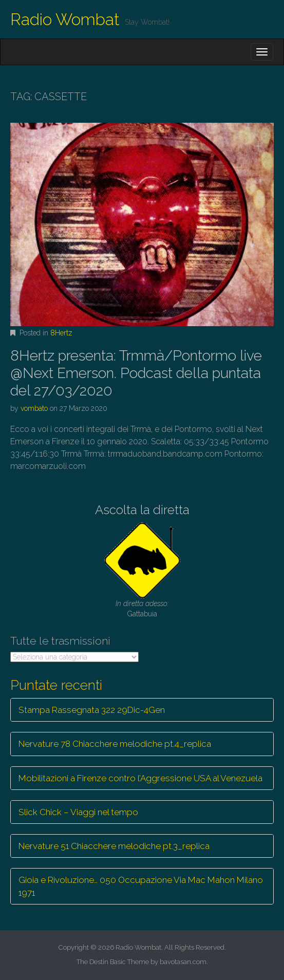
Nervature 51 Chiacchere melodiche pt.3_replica (114, 846)
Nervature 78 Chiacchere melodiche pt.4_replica (115, 744)
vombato (34, 408)
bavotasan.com (183, 962)
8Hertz (61, 333)
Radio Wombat (65, 19)
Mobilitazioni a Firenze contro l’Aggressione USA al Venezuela (140, 778)
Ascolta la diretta (142, 510)
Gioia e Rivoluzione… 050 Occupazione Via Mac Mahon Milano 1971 (141, 886)
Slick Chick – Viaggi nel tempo (78, 812)
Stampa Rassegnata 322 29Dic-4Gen (92, 710)
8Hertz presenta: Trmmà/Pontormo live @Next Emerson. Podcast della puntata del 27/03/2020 (136, 373)
